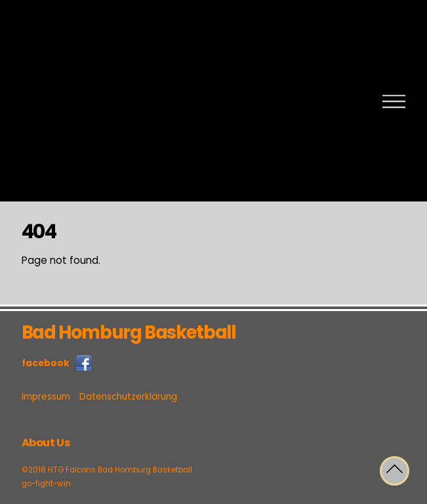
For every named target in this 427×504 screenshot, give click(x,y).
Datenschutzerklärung (128, 397)
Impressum (46, 397)
